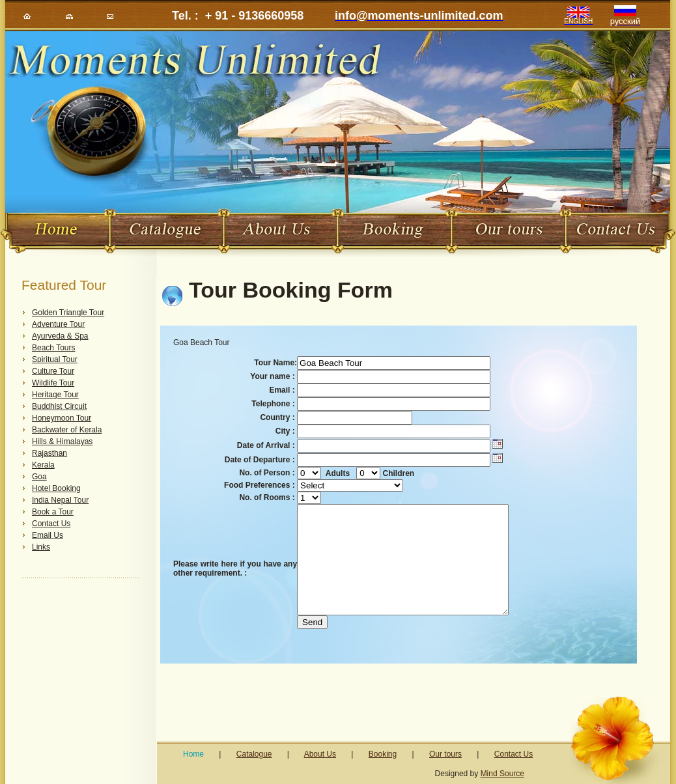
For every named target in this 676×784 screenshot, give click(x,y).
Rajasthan (49, 453)
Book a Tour (53, 512)
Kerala (43, 465)
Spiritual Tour (55, 359)
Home (193, 754)
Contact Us (51, 524)
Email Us (48, 535)
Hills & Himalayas (62, 441)
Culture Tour (53, 371)
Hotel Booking (56, 488)
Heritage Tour (55, 395)
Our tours (445, 754)
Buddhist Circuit (59, 406)
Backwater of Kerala (67, 430)
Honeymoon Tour (62, 418)
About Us (320, 754)
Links (41, 547)
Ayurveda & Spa (60, 336)
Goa (39, 477)
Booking (383, 754)
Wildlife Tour (53, 383)
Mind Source (502, 774)
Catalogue (254, 754)
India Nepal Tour (60, 500)
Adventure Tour (58, 324)
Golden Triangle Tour (68, 313)
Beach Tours (54, 348)
